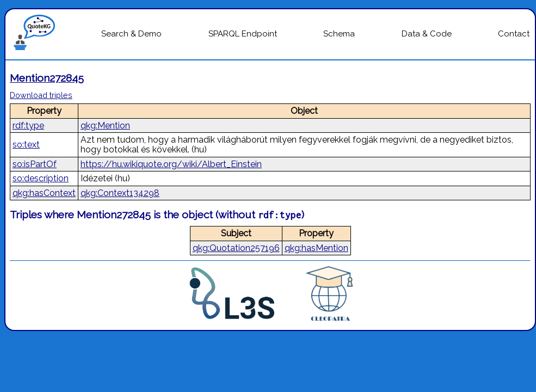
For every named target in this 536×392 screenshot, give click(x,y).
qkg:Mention (105, 125)
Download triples (41, 95)
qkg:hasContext (44, 193)
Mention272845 (47, 78)
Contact (514, 34)
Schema (339, 34)
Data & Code (427, 34)
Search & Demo (131, 34)
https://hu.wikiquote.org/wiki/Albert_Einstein (171, 164)
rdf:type (28, 125)
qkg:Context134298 (120, 193)
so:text (26, 145)
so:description (41, 178)
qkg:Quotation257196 (236, 248)
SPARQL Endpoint (243, 34)
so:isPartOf (35, 164)
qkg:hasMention (316, 248)
